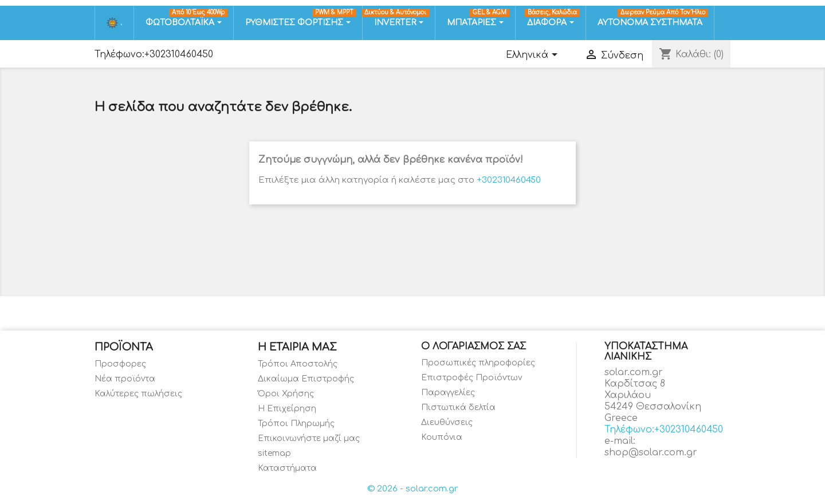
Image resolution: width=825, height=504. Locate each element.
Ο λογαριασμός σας (474, 346)
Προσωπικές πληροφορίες (478, 363)
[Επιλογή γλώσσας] (534, 56)
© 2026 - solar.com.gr (412, 489)
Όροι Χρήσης (286, 394)
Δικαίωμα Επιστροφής (306, 379)
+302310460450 (509, 180)
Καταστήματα (287, 468)
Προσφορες (120, 364)
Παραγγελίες (448, 393)
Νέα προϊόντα (125, 379)
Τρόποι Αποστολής (298, 364)
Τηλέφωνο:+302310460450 (154, 54)
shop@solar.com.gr (651, 452)
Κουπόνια (442, 437)
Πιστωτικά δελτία (458, 407)
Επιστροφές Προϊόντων (472, 378)
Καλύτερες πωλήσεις (138, 394)
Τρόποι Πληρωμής (296, 424)
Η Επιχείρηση (287, 409)
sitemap (274, 453)
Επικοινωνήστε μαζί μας (309, 438)
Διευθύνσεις (447, 422)
